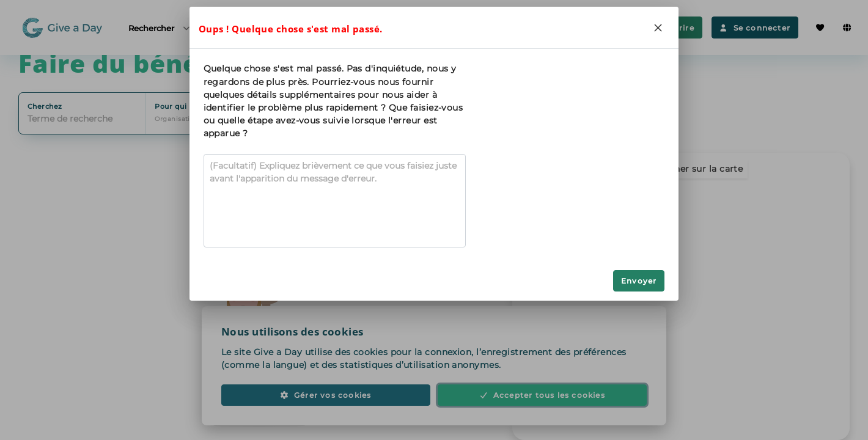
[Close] (658, 28)
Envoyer (639, 281)
